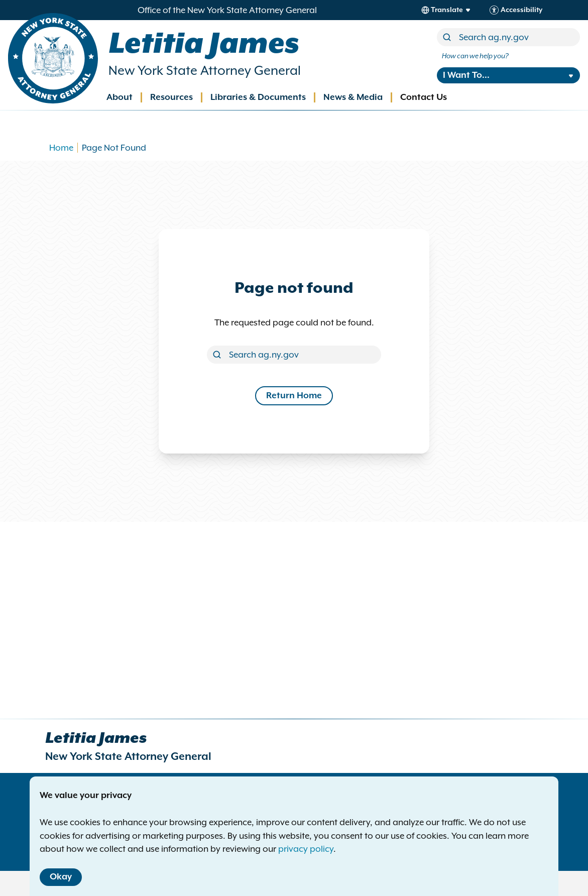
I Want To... (466, 75)
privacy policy (306, 849)
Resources (171, 97)
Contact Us (424, 97)
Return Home (294, 396)
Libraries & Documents (258, 97)
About (120, 97)
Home (61, 148)
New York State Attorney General (205, 71)
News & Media (353, 97)
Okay (61, 877)
